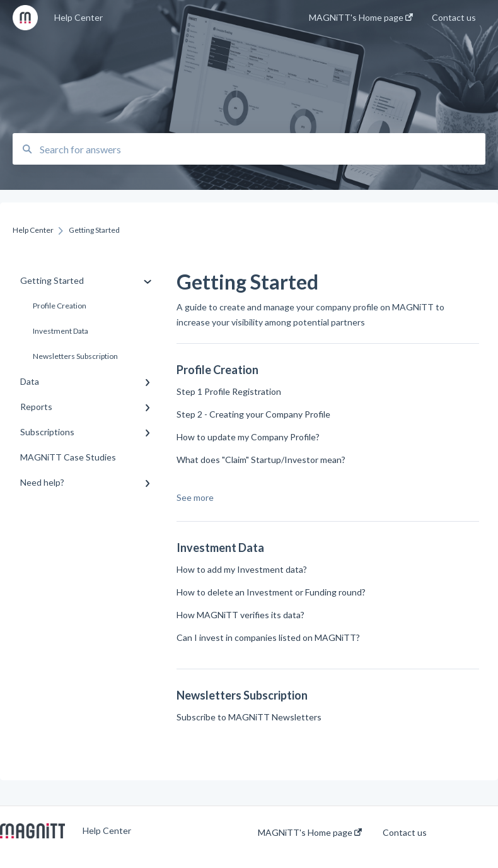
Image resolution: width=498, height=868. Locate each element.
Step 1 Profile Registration (229, 391)
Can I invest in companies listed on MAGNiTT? (268, 637)
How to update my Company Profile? (248, 437)
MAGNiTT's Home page (310, 833)
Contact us (405, 833)
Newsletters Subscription (75, 356)
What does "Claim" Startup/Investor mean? (261, 460)
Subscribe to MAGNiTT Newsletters (249, 717)
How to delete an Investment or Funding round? (271, 592)
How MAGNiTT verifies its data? (240, 615)
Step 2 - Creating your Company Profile (253, 414)
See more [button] (195, 497)
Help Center (78, 17)
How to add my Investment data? (242, 569)
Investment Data (61, 331)
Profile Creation (60, 306)
